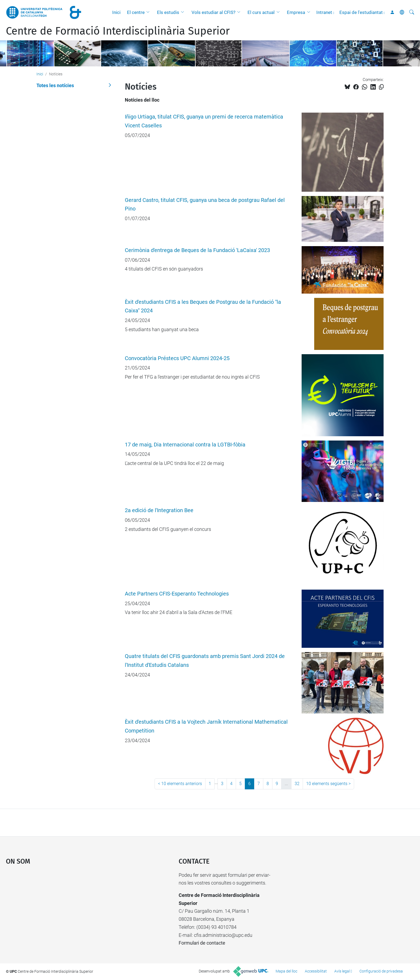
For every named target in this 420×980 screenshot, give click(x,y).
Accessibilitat (316, 971)
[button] (149, 12)
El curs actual (261, 12)
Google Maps (72, 911)
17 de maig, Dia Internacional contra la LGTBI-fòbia (185, 445)
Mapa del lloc (286, 971)
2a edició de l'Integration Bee (159, 510)
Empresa (296, 12)
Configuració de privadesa (381, 971)
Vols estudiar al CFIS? (213, 12)
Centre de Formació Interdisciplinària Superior (118, 31)
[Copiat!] (381, 87)
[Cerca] (412, 12)
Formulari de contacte (202, 943)
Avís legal (342, 971)
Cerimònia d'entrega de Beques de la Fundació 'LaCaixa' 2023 (197, 250)
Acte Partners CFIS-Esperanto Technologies (177, 594)
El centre (136, 12)
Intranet (324, 12)
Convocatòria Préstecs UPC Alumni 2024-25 (177, 358)
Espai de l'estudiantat (361, 12)
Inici (116, 12)
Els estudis (168, 12)
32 (297, 784)
